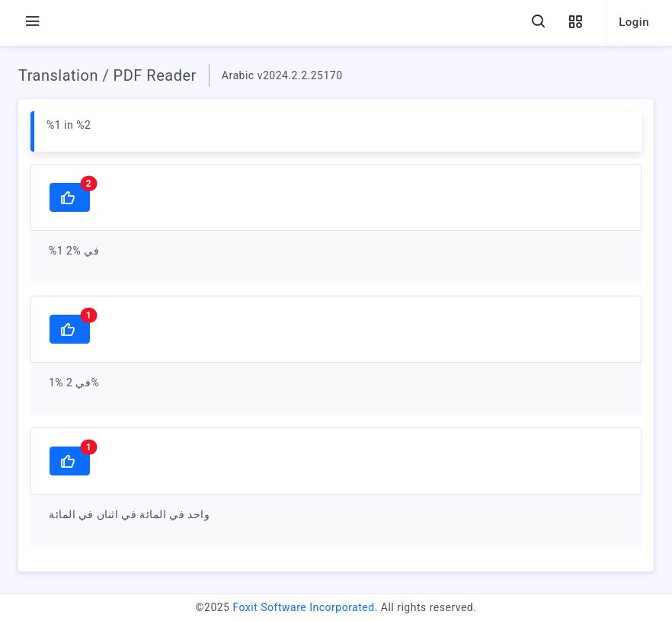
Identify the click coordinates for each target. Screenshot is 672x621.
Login (634, 22)
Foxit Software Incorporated (303, 607)
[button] (575, 22)
